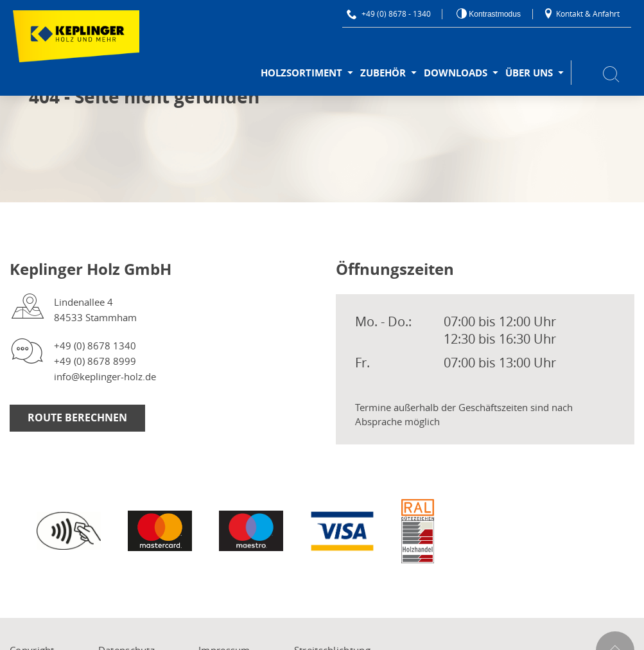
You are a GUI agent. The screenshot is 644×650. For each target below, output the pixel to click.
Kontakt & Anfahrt (581, 13)
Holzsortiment (301, 73)
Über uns (529, 73)
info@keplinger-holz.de (105, 376)
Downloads (456, 73)
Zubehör (383, 73)
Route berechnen (77, 417)
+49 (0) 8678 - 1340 (389, 13)
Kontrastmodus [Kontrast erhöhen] (494, 14)
